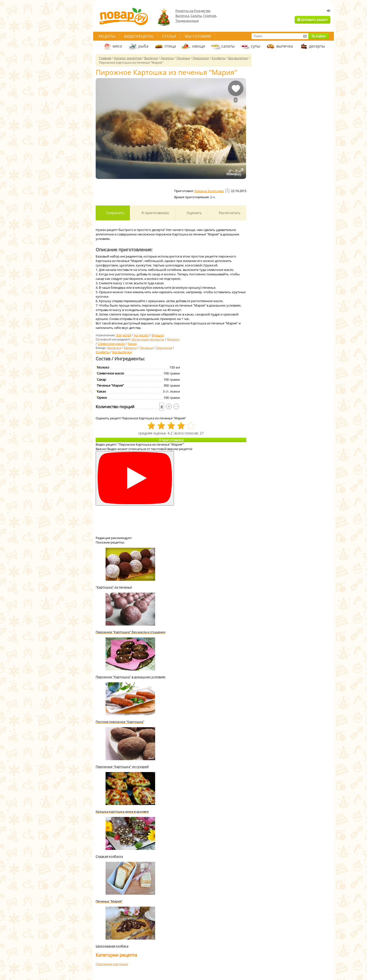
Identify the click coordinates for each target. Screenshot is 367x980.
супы (255, 46)
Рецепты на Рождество (193, 11)
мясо (117, 46)
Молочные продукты (148, 339)
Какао (132, 344)
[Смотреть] (135, 478)
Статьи (169, 36)
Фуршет (158, 335)
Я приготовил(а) (155, 213)
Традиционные (187, 21)
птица (170, 46)
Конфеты (103, 352)
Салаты (196, 16)
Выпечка (182, 16)
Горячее (210, 16)
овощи (199, 46)
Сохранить (115, 213)
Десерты (130, 348)
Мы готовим (198, 36)
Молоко (173, 339)
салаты (228, 46)
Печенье (146, 348)
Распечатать (229, 213)
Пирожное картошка (112, 964)
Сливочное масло (111, 344)
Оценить (194, 213)
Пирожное (164, 348)
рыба (143, 46)
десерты (317, 46)
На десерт (141, 335)
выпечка (285, 46)
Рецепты (107, 36)
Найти (319, 36)
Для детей (124, 335)
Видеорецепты (139, 36)
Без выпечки (122, 352)
